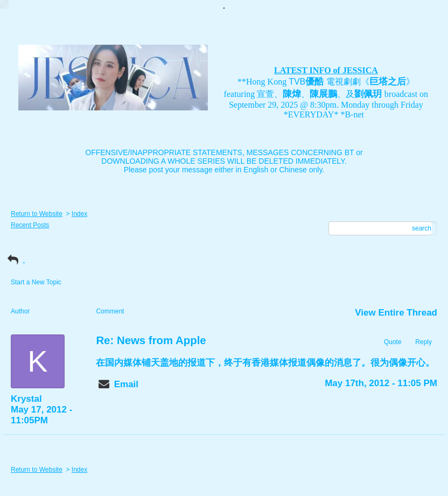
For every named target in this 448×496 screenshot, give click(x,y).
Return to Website (37, 214)
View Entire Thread (396, 313)
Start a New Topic (36, 282)
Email (126, 384)
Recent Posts (30, 225)
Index (79, 214)
